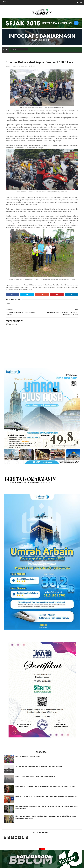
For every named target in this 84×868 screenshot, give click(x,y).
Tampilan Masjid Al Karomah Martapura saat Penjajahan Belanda (39, 766)
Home (5, 50)
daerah (33, 66)
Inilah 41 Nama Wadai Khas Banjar (28, 756)
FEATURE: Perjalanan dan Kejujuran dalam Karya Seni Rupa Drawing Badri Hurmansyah (46, 796)
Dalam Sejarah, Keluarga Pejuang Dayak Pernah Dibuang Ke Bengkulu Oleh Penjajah (45, 786)
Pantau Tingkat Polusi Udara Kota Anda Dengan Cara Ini (35, 776)
